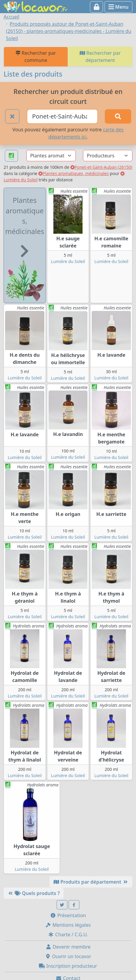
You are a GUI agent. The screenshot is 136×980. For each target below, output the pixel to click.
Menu (118, 7)
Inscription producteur (68, 966)
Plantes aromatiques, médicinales (74, 173)
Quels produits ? (34, 893)
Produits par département (91, 882)
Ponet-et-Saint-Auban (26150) (101, 167)
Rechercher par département (100, 57)
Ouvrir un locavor (68, 956)
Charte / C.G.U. (68, 935)
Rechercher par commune (36, 57)
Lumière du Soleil (68, 261)
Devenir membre (68, 947)
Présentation (68, 915)
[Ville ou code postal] (62, 116)
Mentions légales (68, 925)
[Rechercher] (118, 116)
